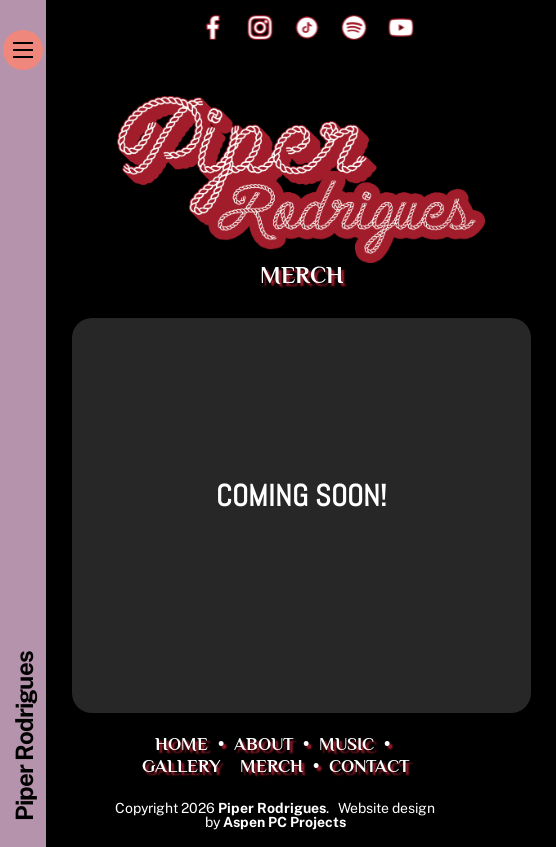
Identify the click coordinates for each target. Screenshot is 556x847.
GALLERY (181, 766)
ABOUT (263, 744)
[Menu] (23, 50)
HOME (181, 744)
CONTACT (369, 766)
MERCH (271, 766)
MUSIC (346, 744)
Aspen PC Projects (284, 822)
